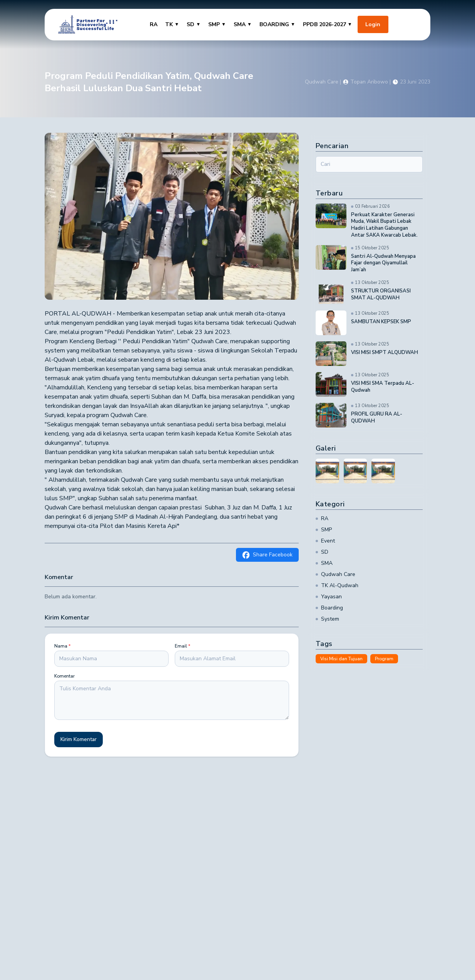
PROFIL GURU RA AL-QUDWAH (377, 418)
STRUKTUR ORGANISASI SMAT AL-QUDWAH (381, 295)
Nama (62, 646)
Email (182, 646)
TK (172, 24)
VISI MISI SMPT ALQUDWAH (385, 353)
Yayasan (329, 597)
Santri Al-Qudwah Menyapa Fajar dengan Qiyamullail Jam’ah (383, 263)
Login (373, 24)
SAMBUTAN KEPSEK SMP (381, 322)
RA (154, 24)
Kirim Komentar (79, 739)
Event (325, 541)
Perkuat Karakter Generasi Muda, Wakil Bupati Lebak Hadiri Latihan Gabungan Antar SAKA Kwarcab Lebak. (384, 225)
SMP (217, 24)
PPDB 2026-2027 (328, 24)
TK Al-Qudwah (337, 585)
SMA (243, 24)
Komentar (64, 676)
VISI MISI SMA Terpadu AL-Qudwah (383, 387)
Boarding (329, 608)
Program (384, 659)
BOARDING (277, 24)
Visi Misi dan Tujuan (341, 659)
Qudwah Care (335, 574)
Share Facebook (267, 555)
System (327, 619)
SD (194, 24)
